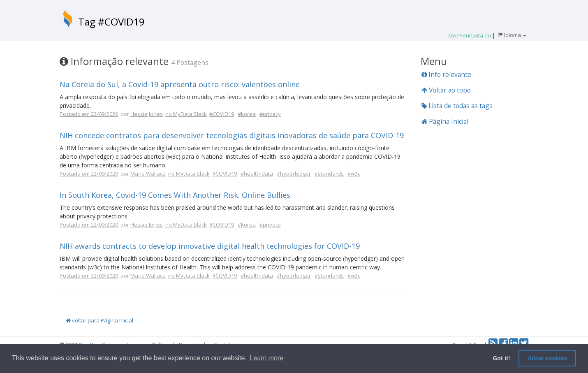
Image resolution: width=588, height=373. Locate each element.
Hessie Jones (147, 114)
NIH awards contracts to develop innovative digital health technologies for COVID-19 (210, 246)
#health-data (257, 174)
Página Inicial (445, 121)
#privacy (270, 114)
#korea (247, 114)
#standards (329, 174)
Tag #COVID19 (111, 22)
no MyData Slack (186, 114)
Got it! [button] (501, 358)
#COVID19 (222, 114)
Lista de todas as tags (457, 106)
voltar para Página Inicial (100, 320)
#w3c (354, 174)
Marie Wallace (148, 174)
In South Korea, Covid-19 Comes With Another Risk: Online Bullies (175, 195)
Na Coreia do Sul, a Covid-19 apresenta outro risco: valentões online (180, 84)
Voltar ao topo (446, 90)
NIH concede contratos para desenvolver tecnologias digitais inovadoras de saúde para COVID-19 (232, 135)
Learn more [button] (266, 358)
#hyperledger (294, 174)
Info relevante (446, 74)
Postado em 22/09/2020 (89, 114)
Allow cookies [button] (547, 358)
